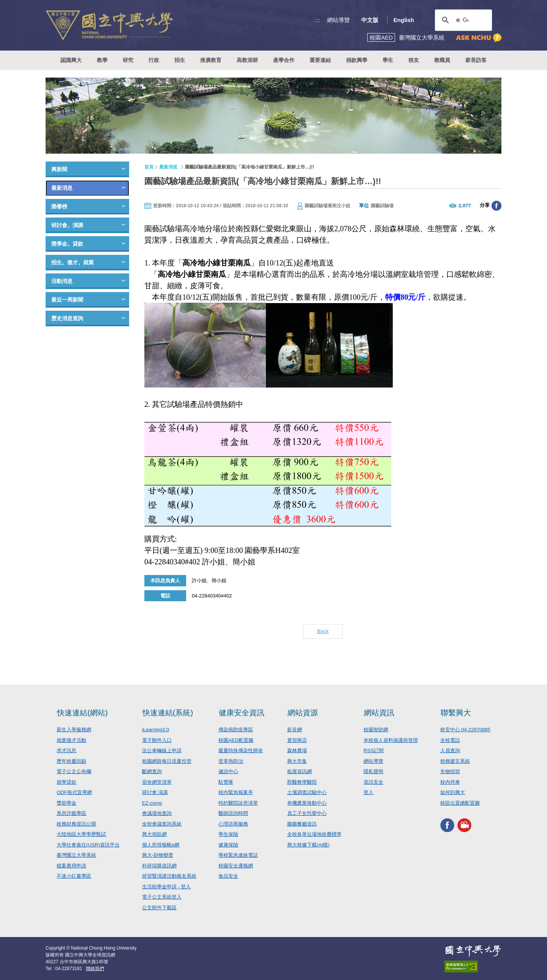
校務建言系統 (455, 761)
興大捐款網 (154, 834)
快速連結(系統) (168, 713)
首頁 (149, 167)
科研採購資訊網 (159, 866)
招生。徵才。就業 (73, 262)
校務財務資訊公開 (76, 824)
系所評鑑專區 (71, 813)
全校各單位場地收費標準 (314, 834)
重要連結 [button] (320, 60)
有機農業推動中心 (307, 803)
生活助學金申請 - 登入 (167, 887)
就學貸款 (66, 782)
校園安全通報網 (236, 866)
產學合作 (284, 60)
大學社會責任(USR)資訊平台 (88, 845)
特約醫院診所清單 (238, 803)
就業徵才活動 (71, 740)
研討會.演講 (155, 792)
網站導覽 (338, 20)
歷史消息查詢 (67, 318)
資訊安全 (373, 782)
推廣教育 (211, 60)
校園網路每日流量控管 (167, 761)
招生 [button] (180, 60)
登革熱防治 (231, 761)
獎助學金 (66, 803)
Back (323, 631)
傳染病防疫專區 (236, 730)
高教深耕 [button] (247, 60)
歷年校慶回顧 (71, 761)
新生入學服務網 (74, 730)
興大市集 (297, 761)
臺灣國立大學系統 (76, 855)
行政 (154, 60)
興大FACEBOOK (447, 825)
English (404, 20)
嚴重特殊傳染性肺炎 (241, 750)
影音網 (295, 730)
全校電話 (450, 740)
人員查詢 (450, 750)
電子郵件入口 (157, 740)
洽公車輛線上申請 (162, 750)
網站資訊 (379, 713)
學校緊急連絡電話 (238, 855)
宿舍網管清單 (157, 782)
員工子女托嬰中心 (307, 813)
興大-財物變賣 (158, 855)
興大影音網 (464, 825)
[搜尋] (462, 20)
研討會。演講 (67, 225)
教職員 (442, 60)
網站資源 (303, 713)
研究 (128, 60)
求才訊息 (66, 750)
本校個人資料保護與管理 (391, 740)
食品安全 (228, 876)
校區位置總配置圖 (460, 803)
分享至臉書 (496, 206)
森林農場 (297, 750)
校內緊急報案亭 (236, 792)
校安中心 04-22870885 (465, 730)
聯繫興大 (456, 713)
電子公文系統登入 (162, 897)
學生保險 (228, 834)
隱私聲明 (373, 771)
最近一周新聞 (67, 300)
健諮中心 (228, 771)
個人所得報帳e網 (161, 845)
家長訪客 (476, 60)
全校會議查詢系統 (162, 824)
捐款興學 (357, 60)
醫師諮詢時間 (233, 813)
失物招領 (450, 771)
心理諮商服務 (233, 824)
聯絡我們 (95, 969)
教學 (102, 60)
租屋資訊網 (300, 771)
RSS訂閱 (374, 750)
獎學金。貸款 (67, 244)
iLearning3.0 (156, 730)
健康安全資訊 (242, 713)
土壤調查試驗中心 (307, 792)
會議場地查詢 (157, 813)
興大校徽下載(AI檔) (308, 845)
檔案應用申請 (71, 866)
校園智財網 (376, 730)
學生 (388, 60)
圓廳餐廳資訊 (302, 824)
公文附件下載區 (159, 908)
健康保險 (228, 845)
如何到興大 (453, 792)
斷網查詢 (152, 771)
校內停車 (450, 782)
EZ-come (152, 803)
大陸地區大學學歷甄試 (81, 834)
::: (318, 20)
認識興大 (71, 60)
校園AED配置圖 (236, 740)
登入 (368, 792)
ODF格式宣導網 (74, 792)
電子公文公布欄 (74, 771)
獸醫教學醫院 (302, 782)
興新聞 (59, 169)
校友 (414, 60)
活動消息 (62, 281)
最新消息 (62, 188)
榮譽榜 (59, 206)
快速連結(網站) (82, 713)
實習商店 (297, 740)
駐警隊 (226, 782)
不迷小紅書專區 (74, 876)
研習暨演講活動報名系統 (169, 876)
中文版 (370, 20)
